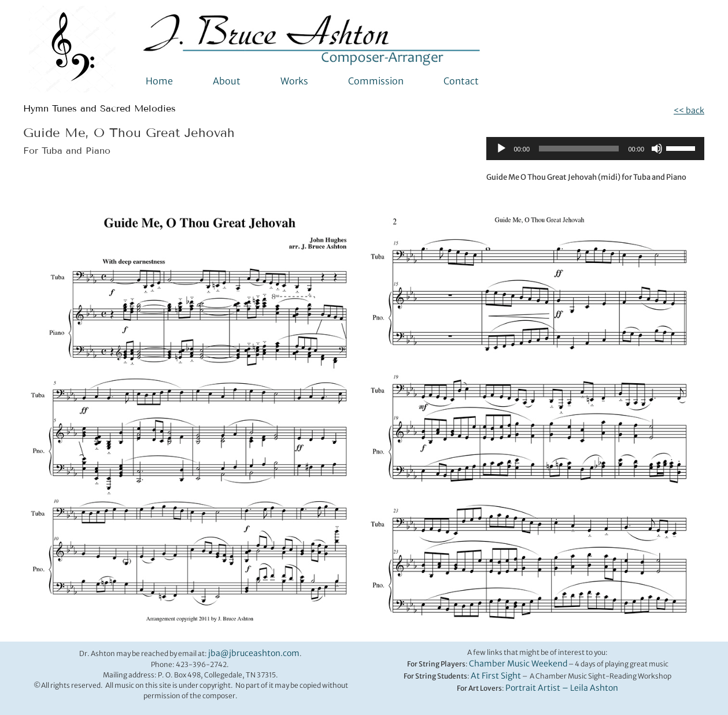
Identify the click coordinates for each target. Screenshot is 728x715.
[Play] (501, 149)
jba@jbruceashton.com (254, 653)
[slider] (579, 149)
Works (294, 81)
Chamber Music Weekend (518, 664)
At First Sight (496, 676)
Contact (461, 81)
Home (159, 81)
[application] (596, 149)
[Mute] (657, 149)
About (227, 81)
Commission (376, 81)
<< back (689, 110)
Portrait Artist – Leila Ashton (562, 688)
